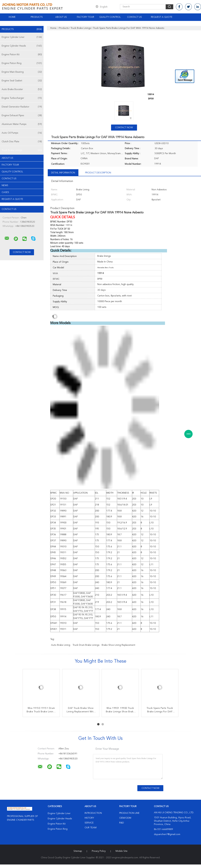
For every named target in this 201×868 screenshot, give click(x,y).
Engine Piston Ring (22, 63)
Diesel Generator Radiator (22, 107)
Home (12, 17)
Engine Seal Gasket (22, 81)
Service (89, 823)
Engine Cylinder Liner (22, 37)
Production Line (129, 813)
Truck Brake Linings (22, 150)
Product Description (98, 173)
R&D (122, 823)
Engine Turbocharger (22, 98)
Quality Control (110, 17)
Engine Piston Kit (22, 55)
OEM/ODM (125, 818)
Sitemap (78, 851)
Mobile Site (122, 851)
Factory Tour (86, 17)
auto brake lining (61, 645)
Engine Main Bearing (22, 72)
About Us (61, 17)
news (5, 185)
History (89, 818)
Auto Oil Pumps (22, 133)
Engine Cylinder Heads (22, 46)
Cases (5, 192)
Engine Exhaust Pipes (22, 115)
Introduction (93, 813)
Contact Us (135, 17)
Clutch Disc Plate (22, 142)
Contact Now (124, 128)
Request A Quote (162, 17)
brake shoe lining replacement (118, 645)
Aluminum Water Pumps (22, 124)
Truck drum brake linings (86, 645)
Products (37, 17)
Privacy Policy (99, 851)
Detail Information (63, 173)
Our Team (91, 828)
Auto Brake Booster (22, 89)
